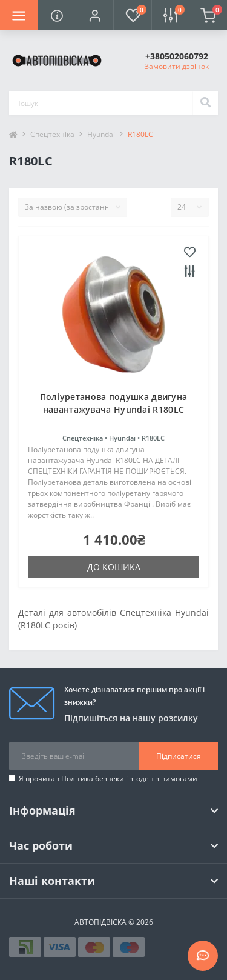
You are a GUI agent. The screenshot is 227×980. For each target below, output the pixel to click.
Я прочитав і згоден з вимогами (108, 778)
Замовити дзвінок (177, 66)
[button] (94, 15)
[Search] (205, 103)
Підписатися (179, 756)
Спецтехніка (52, 134)
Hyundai (101, 134)
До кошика (114, 567)
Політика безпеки (93, 778)
